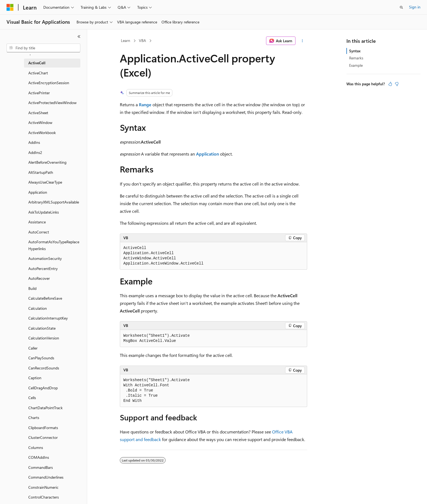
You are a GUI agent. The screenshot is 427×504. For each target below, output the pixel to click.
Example (356, 65)
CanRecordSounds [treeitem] (44, 368)
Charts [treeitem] (34, 418)
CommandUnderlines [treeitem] (46, 477)
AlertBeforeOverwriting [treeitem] (47, 162)
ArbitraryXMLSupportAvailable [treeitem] (54, 202)
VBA (142, 40)
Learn (126, 40)
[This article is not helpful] (397, 84)
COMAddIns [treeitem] (39, 457)
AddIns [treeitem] (34, 142)
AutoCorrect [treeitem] (39, 232)
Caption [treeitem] (35, 378)
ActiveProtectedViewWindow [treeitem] (52, 103)
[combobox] (43, 48)
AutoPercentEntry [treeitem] (43, 268)
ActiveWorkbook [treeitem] (42, 133)
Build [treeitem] (32, 288)
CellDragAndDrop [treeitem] (43, 388)
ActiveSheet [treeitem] (38, 113)
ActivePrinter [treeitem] (39, 93)
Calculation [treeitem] (38, 308)
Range (145, 104)
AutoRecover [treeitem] (39, 278)
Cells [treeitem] (32, 398)
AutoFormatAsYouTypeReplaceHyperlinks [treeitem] (54, 245)
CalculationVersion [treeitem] (44, 338)
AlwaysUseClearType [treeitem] (45, 182)
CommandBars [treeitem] (41, 467)
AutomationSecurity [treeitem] (45, 258)
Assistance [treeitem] (37, 222)
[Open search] (401, 7)
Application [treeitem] (38, 192)
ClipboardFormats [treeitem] (43, 428)
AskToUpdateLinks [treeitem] (44, 212)
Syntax (355, 51)
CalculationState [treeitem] (42, 328)
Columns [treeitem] (36, 447)
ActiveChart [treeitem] (38, 73)
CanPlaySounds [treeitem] (41, 358)
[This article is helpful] (390, 84)
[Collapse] (79, 37)
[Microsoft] (10, 7)
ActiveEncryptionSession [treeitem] (49, 83)
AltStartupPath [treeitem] (41, 172)
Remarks (356, 58)
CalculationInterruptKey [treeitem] (48, 318)
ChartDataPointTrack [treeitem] (45, 408)
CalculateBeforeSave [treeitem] (45, 298)
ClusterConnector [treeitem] (43, 437)
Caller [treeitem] (33, 348)
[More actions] (302, 41)
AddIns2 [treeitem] (35, 152)
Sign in (415, 7)
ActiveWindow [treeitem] (40, 122)
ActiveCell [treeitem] (37, 63)
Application (208, 154)
